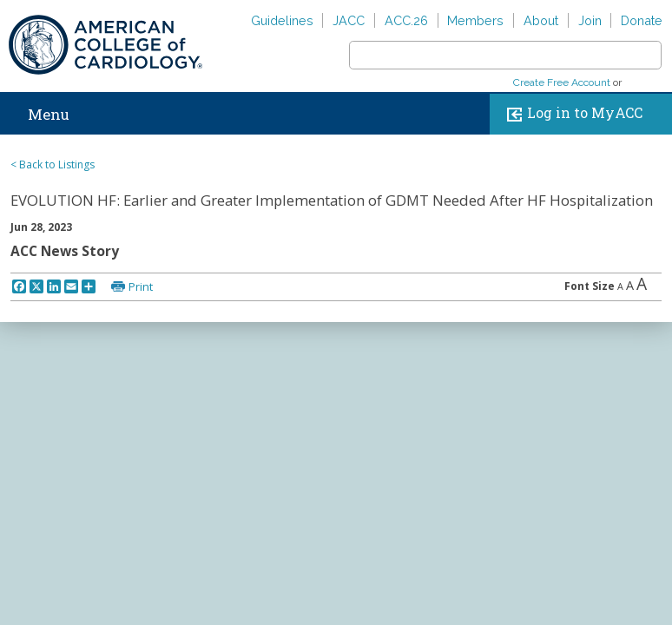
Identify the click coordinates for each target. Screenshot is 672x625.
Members (475, 20)
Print (141, 286)
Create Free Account (562, 82)
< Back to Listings (53, 164)
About (541, 20)
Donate (642, 20)
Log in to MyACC (571, 114)
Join (590, 20)
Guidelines (282, 20)
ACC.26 (406, 20)
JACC (349, 20)
